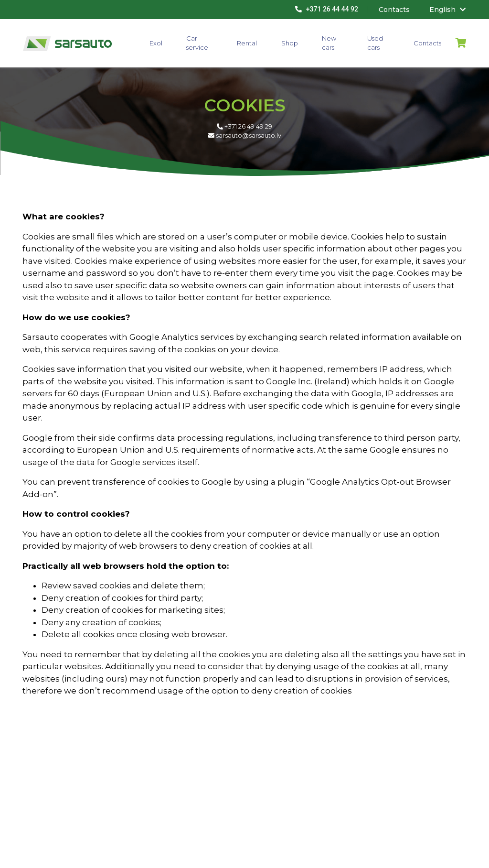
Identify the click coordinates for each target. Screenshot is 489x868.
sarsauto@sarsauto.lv (245, 136)
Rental (247, 43)
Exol (156, 43)
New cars (329, 43)
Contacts (427, 43)
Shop (290, 43)
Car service (197, 43)
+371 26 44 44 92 (327, 9)
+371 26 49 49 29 (244, 126)
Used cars (375, 43)
